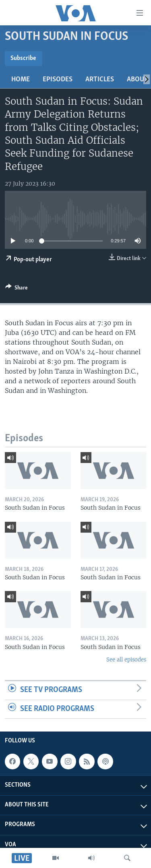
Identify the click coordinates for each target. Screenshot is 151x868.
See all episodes (126, 660)
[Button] (17, 289)
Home (21, 80)
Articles (100, 80)
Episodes (58, 80)
